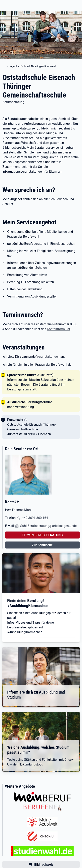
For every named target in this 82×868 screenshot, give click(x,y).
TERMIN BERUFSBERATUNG (42, 535)
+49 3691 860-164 (35, 518)
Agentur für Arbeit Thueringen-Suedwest (33, 66)
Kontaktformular (58, 329)
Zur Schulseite (42, 545)
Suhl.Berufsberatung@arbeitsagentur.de (48, 526)
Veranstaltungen (48, 357)
